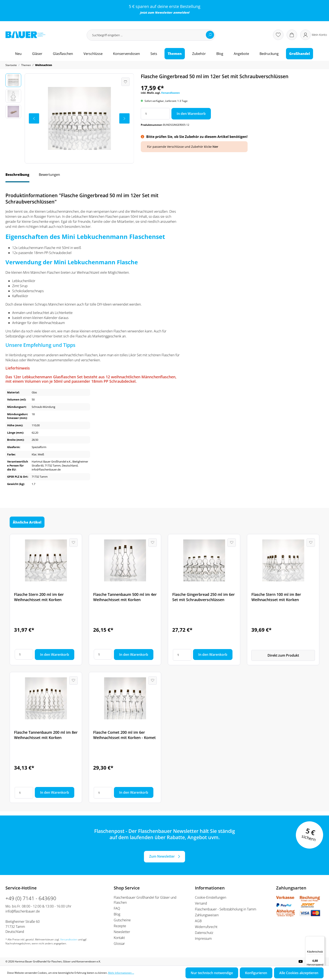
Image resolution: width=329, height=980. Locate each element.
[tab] (17, 177)
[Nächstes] (124, 118)
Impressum (203, 939)
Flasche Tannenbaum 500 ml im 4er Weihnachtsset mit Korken (125, 597)
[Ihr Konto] (314, 35)
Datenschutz (204, 933)
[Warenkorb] (292, 35)
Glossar (119, 944)
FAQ (117, 908)
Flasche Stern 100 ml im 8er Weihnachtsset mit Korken (276, 597)
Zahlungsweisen (207, 915)
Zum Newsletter (162, 856)
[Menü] (322, 939)
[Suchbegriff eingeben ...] (151, 35)
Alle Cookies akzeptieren (299, 973)
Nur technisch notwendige (212, 973)
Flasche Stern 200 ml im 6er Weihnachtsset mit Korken (39, 597)
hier (215, 147)
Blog (117, 914)
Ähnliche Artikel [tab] (27, 522)
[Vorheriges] (34, 118)
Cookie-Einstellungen (211, 897)
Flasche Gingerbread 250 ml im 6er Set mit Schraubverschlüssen (204, 597)
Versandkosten (170, 93)
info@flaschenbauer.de (23, 911)
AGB (198, 921)
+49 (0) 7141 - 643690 (31, 898)
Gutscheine (122, 920)
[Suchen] (210, 35)
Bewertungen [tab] (49, 175)
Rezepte (120, 926)
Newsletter (164, 12)
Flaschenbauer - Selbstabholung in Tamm (226, 909)
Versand (201, 903)
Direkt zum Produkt (283, 655)
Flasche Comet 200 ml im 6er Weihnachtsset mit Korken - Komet (124, 735)
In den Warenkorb (191, 114)
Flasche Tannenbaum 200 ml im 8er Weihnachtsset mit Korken (46, 735)
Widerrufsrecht (206, 927)
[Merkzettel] (278, 35)
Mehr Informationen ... (121, 973)
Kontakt (119, 938)
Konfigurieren (256, 973)
